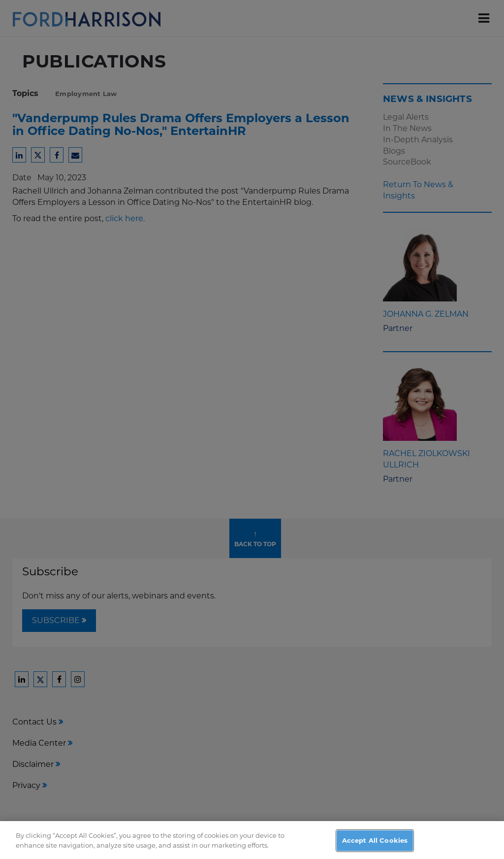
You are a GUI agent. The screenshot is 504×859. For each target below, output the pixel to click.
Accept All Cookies (375, 846)
